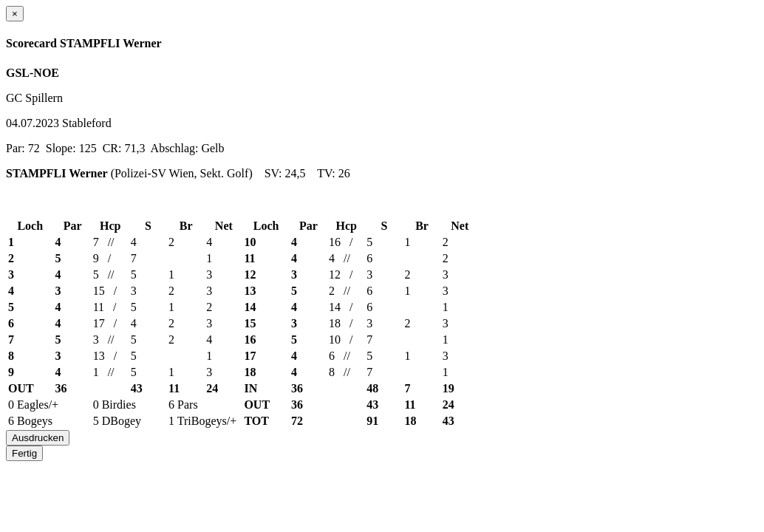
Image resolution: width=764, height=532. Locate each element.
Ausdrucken (38, 438)
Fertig (24, 453)
